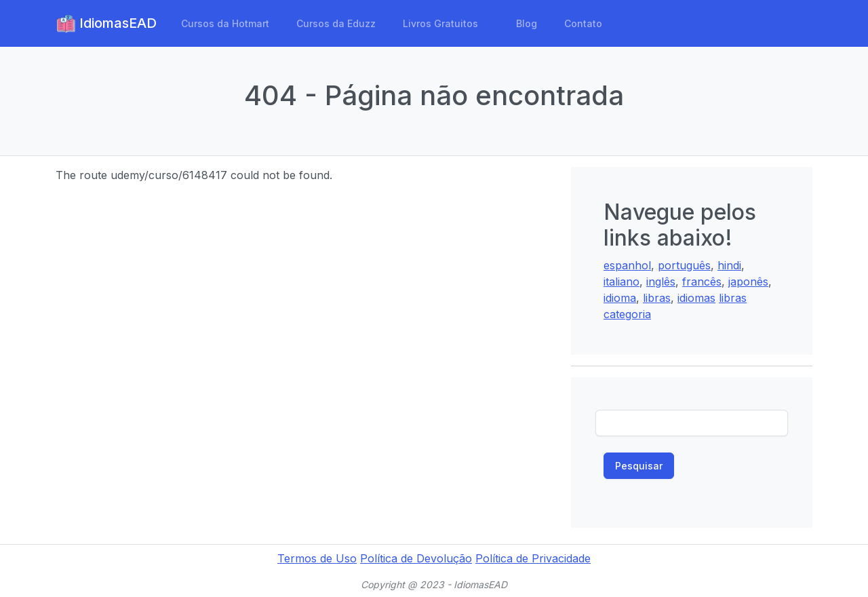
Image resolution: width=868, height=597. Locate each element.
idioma (620, 298)
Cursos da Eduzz (336, 23)
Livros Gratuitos (440, 23)
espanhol (627, 265)
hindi (729, 265)
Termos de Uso (317, 558)
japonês (748, 282)
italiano (622, 282)
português (684, 265)
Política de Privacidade (533, 558)
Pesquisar (639, 466)
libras (657, 298)
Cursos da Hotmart (225, 23)
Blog (527, 23)
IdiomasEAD (106, 24)
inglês (661, 282)
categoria (627, 314)
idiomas (696, 298)
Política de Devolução (416, 558)
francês (702, 282)
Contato (583, 23)
